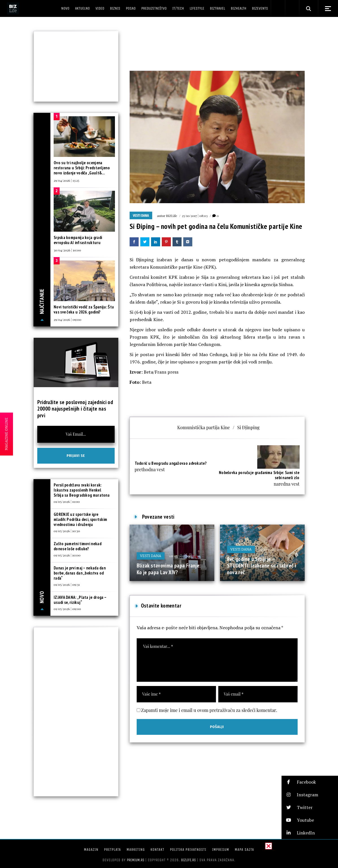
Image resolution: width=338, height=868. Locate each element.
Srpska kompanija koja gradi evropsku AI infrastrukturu (78, 240)
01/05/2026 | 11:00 (67, 501)
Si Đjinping (248, 427)
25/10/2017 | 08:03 (195, 216)
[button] (310, 782)
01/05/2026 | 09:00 (67, 609)
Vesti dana (141, 216)
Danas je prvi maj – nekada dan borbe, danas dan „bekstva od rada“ (80, 573)
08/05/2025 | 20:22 (182, 556)
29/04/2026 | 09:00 (67, 319)
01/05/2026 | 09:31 (67, 584)
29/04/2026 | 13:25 (66, 180)
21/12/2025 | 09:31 (272, 549)
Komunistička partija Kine (204, 427)
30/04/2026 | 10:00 (67, 250)
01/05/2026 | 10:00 (67, 555)
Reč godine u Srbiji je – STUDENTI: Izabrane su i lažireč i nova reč (262, 566)
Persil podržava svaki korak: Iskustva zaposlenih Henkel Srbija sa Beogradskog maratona (82, 490)
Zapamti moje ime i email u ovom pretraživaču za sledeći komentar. (209, 710)
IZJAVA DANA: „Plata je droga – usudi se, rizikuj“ (80, 600)
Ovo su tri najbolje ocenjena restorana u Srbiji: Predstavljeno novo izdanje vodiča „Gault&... (82, 168)
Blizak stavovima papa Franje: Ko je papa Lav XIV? (169, 569)
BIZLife (172, 216)
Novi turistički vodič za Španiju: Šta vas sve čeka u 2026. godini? (84, 309)
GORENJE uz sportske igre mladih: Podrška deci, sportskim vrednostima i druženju (80, 519)
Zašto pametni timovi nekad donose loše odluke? (78, 546)
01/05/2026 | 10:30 (67, 531)
